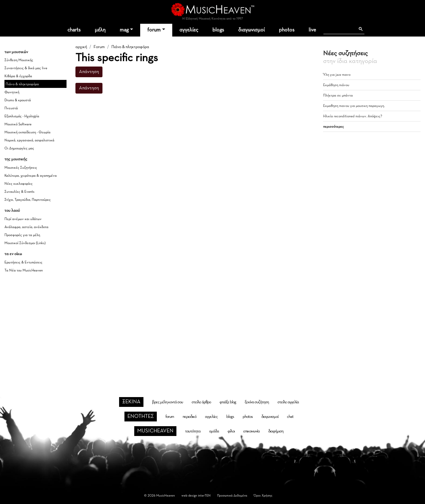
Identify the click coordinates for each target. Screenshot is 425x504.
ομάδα (214, 431)
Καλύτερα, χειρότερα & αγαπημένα (31, 176)
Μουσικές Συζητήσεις (21, 168)
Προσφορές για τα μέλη (22, 235)
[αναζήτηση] (339, 29)
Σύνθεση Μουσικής (19, 60)
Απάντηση (89, 72)
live (312, 30)
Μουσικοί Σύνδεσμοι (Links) (25, 243)
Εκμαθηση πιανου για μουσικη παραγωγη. (354, 106)
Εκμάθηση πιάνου (336, 85)
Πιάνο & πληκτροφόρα (22, 84)
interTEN (204, 496)
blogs (218, 30)
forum (154, 30)
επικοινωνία (251, 431)
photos (287, 30)
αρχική (81, 47)
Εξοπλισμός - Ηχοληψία (22, 116)
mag (124, 30)
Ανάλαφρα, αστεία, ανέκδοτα (26, 227)
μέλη (100, 30)
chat (290, 417)
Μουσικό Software (18, 124)
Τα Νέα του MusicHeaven (24, 271)
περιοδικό (189, 417)
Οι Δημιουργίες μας (19, 148)
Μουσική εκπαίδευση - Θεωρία (27, 132)
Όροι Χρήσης (263, 496)
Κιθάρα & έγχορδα (18, 76)
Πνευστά (11, 108)
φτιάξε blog (228, 402)
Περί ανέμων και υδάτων (23, 219)
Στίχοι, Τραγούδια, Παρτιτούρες (28, 200)
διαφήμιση (276, 431)
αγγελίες (189, 30)
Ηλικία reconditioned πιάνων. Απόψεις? (353, 116)
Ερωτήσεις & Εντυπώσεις (23, 263)
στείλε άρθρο (201, 402)
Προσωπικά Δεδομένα (232, 496)
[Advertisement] (213, 328)
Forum (99, 47)
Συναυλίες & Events (19, 192)
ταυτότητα (193, 431)
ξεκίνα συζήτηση (257, 402)
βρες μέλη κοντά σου (168, 402)
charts (74, 30)
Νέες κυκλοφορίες (19, 184)
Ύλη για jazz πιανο (337, 75)
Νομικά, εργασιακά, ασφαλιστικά (29, 140)
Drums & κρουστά (18, 100)
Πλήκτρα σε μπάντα (338, 96)
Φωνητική (12, 92)
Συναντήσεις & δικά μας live (26, 68)
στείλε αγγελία (288, 402)
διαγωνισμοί (251, 30)
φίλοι (231, 431)
